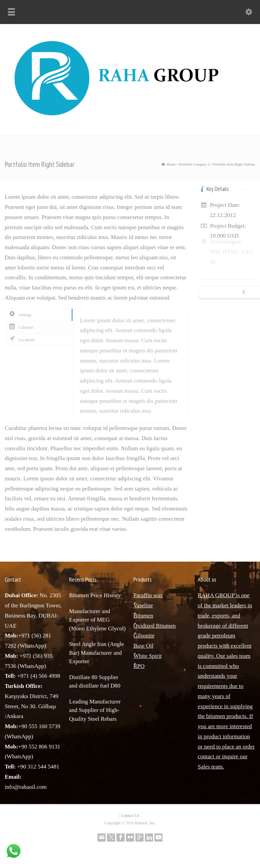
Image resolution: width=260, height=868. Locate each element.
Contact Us (130, 816)
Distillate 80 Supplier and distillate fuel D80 (95, 682)
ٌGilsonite (144, 636)
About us (207, 579)
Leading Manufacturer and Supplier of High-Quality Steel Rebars (95, 710)
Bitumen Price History (95, 595)
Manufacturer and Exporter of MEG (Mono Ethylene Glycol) (97, 620)
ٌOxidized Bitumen (155, 626)
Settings (20, 314)
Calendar (21, 327)
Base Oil (143, 646)
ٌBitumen (143, 616)
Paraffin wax (148, 595)
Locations (21, 340)
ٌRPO (139, 666)
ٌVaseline (143, 605)
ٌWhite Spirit (148, 656)
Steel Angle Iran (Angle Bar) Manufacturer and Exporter (96, 653)
